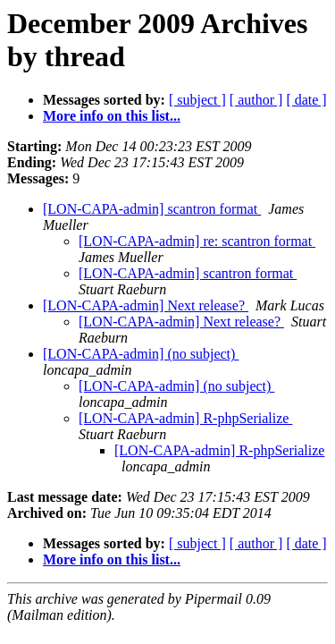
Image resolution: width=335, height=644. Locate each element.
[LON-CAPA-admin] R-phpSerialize (185, 418)
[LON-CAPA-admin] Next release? (146, 305)
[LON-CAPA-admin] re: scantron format (197, 241)
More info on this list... (112, 116)
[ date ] (306, 100)
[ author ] (256, 100)
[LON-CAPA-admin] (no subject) (141, 354)
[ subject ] (197, 100)
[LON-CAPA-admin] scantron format (152, 209)
